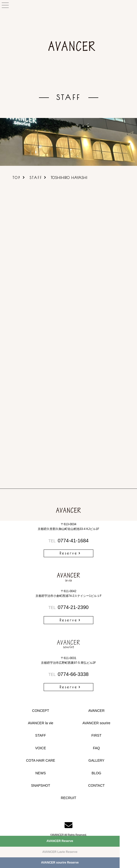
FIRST (96, 735)
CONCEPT (40, 711)
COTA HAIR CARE (41, 760)
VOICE (41, 748)
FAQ (96, 748)
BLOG (96, 773)
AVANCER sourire (96, 723)
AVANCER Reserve (60, 841)
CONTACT (96, 785)
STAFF (36, 178)
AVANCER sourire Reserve (60, 863)
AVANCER (97, 711)
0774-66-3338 (68, 674)
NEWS (41, 773)
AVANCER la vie (40, 723)
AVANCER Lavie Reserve (60, 852)
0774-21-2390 (68, 607)
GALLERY (96, 760)
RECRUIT (68, 798)
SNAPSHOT (41, 785)
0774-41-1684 (68, 541)
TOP (17, 178)
